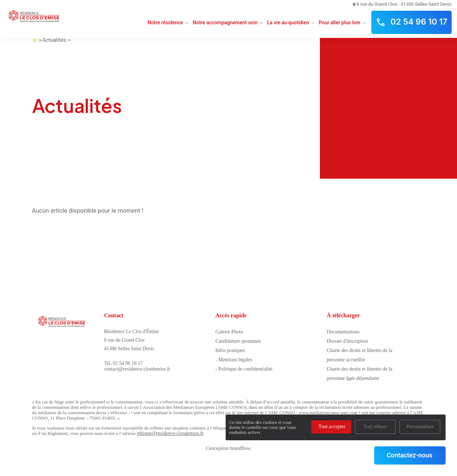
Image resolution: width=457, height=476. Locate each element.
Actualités (54, 40)
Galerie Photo (229, 332)
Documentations (343, 332)
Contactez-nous (410, 455)
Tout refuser (375, 427)
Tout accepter (332, 427)
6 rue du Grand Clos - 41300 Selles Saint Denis (402, 4)
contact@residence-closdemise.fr (137, 369)
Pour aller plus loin (340, 23)
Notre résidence (165, 23)
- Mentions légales (234, 360)
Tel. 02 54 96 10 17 (123, 363)
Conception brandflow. (228, 448)
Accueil (35, 40)
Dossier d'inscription (347, 341)
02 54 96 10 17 (411, 22)
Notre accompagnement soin (225, 23)
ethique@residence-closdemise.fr (170, 433)
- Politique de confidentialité (244, 369)
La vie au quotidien (288, 23)
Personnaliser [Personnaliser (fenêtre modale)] (420, 427)
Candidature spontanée (238, 341)
